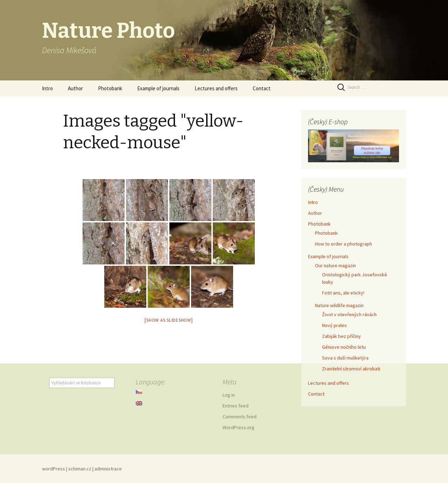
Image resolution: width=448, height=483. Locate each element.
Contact (262, 88)
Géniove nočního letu (344, 347)
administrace (108, 469)
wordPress (54, 469)
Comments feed (240, 417)
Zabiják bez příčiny (341, 336)
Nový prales (334, 325)
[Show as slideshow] (169, 320)
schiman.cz (80, 469)
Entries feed (236, 406)
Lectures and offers (216, 88)
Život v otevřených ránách (349, 314)
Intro (47, 88)
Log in (229, 395)
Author (75, 88)
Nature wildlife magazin (339, 305)
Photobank (110, 88)
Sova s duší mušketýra (345, 358)
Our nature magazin (335, 265)
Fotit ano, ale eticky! (343, 293)
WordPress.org (239, 427)
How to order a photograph (344, 244)
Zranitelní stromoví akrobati (351, 369)
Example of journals (158, 88)
